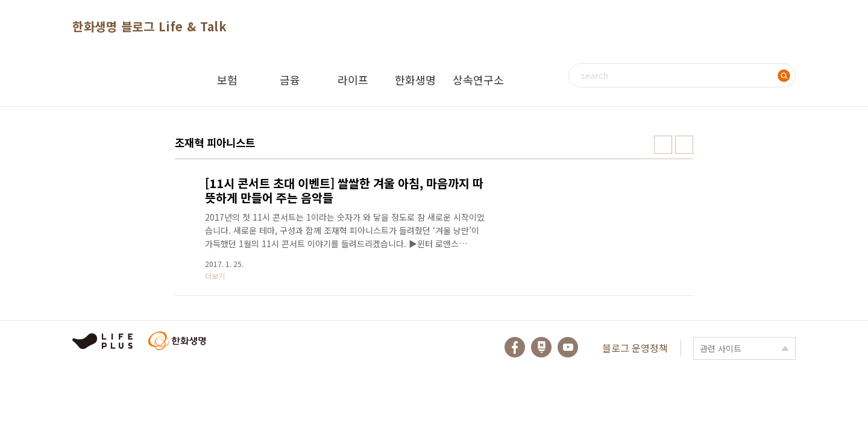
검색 (784, 75)
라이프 (353, 80)
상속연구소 (478, 80)
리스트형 (684, 145)
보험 (227, 80)
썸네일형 (663, 145)
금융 (290, 80)
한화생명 (415, 80)
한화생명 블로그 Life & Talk (149, 26)
